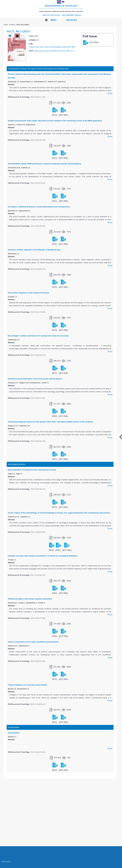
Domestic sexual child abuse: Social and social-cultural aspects (35, 379)
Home (6, 25)
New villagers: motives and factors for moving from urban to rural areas (38, 336)
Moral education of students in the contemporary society (32, 470)
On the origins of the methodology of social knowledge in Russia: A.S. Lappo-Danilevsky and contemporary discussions (59, 513)
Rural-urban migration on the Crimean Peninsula (28, 293)
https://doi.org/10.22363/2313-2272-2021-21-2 (54, 51)
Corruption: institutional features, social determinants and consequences (39, 207)
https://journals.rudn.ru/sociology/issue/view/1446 (52, 47)
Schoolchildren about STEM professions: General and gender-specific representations (45, 164)
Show (110, 93)
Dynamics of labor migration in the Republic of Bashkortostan (34, 250)
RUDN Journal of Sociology (61, 8)
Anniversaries (14, 733)
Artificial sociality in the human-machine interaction (30, 599)
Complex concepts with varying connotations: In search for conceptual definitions (43, 556)
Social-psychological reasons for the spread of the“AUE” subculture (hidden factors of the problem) (50, 422)
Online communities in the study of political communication (33, 642)
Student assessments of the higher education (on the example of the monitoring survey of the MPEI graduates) (55, 121)
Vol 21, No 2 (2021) (23, 25)
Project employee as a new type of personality (27, 685)
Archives (72, 20)
